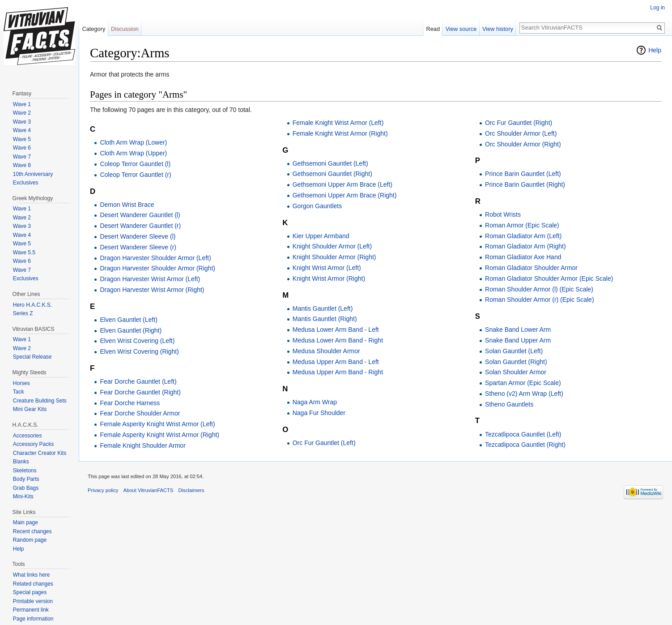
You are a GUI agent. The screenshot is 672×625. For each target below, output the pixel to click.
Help (655, 50)
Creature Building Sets (40, 401)
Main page (26, 522)
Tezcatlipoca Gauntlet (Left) (523, 434)
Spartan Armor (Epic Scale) (523, 383)
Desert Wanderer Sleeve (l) (138, 236)
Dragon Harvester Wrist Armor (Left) (150, 279)
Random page (30, 540)
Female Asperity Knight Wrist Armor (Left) (157, 424)
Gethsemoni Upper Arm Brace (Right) (345, 195)
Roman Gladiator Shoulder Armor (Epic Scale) (549, 278)
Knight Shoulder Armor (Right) (334, 257)
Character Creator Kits (40, 453)
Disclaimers (191, 490)
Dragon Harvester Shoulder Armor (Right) (157, 268)
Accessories (28, 436)
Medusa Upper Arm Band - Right (338, 372)
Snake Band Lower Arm (518, 330)
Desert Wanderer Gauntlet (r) (140, 226)
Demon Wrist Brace (127, 205)
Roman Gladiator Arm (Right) (525, 246)
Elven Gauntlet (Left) (128, 320)
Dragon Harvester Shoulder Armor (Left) (155, 258)
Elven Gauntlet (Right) (131, 330)
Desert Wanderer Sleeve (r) (138, 247)
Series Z (23, 313)
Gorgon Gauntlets (317, 206)
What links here (32, 575)
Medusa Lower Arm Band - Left (336, 330)
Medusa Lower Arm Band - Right (338, 340)
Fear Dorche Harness (130, 403)
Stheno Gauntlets (509, 404)
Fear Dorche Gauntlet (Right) (140, 392)
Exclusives (26, 183)
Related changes (33, 584)
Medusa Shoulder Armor (326, 351)
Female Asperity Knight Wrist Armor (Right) (159, 435)
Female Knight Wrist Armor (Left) (338, 123)
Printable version (33, 601)
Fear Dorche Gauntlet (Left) (138, 381)
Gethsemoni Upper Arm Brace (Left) (342, 184)
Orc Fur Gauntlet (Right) (519, 123)
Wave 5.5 (24, 253)
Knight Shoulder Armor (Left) (332, 246)
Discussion (125, 29)
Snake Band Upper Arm (518, 340)
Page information (33, 619)
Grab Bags (26, 488)
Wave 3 (22, 122)
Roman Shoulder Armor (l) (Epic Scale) (539, 289)
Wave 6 (22, 148)
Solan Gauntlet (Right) (516, 362)
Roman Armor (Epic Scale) (522, 225)
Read (433, 29)
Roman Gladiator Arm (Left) (523, 236)
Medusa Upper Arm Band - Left (336, 362)
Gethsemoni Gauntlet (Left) (330, 163)
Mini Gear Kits (30, 409)
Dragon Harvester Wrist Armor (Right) (152, 290)
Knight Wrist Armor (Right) (329, 278)
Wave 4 (22, 130)
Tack (19, 392)
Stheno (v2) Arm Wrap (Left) (524, 394)
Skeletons (25, 471)
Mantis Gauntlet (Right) (325, 319)
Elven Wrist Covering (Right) (139, 351)
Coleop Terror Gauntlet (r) (135, 175)
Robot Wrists (503, 214)
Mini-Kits (23, 497)
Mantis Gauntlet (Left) (323, 308)
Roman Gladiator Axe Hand (523, 257)
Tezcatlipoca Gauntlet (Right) (525, 445)
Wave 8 (22, 165)
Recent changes (32, 531)
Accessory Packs (33, 444)
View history (498, 29)
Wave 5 (22, 139)
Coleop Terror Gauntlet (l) (135, 164)
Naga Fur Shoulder (319, 413)
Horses (21, 383)
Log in (657, 8)
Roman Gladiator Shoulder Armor (531, 268)
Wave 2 (22, 113)
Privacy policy (103, 490)
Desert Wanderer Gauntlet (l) (140, 215)
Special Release (32, 357)
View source (461, 29)
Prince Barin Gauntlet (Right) (525, 184)
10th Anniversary (33, 174)
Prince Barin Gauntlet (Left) (523, 174)
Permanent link (31, 610)
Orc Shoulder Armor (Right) (523, 144)
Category (94, 29)
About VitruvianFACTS (149, 490)
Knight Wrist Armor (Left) (327, 268)
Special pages (30, 592)
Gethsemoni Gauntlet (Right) (332, 174)
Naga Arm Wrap (315, 402)
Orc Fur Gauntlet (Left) (324, 443)
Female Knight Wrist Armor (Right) (340, 133)
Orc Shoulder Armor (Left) (521, 133)
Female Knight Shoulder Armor (142, 445)
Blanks (21, 462)
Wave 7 (22, 157)
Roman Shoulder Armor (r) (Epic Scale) (540, 300)
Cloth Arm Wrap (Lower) (133, 142)
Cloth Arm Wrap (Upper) (133, 153)
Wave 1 (22, 104)
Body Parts (26, 479)
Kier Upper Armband (321, 236)
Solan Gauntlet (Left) (514, 351)
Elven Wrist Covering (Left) (137, 341)
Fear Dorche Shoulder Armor (140, 413)
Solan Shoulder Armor (516, 372)
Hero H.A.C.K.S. (32, 305)
